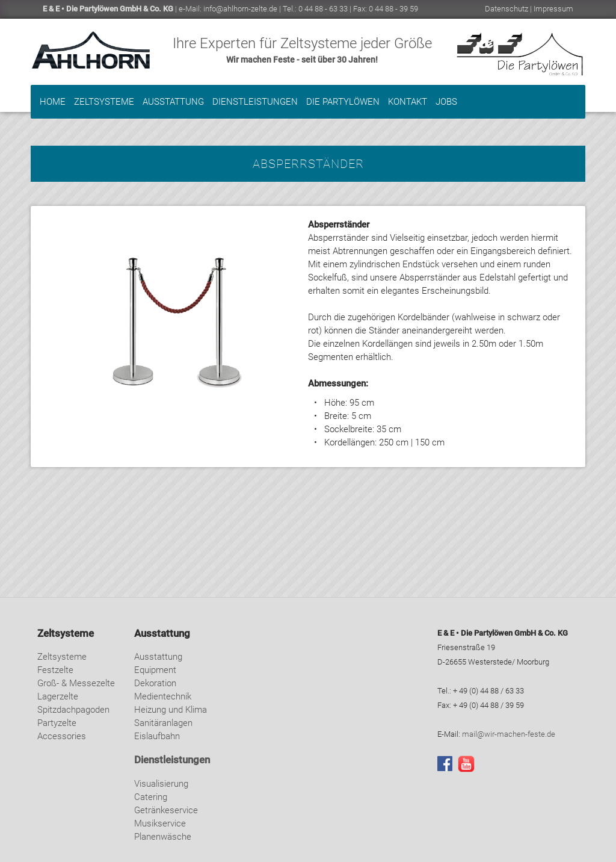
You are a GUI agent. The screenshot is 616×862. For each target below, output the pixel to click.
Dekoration (155, 683)
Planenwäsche (163, 837)
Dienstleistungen (255, 102)
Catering (151, 797)
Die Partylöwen (343, 102)
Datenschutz (507, 9)
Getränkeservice (166, 810)
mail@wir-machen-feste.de (509, 734)
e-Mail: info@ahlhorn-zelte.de (228, 9)
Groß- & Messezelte (76, 683)
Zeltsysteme (104, 102)
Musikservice (160, 823)
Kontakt (408, 102)
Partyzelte (57, 723)
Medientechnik (163, 696)
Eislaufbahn (157, 736)
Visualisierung (161, 784)
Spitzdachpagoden (73, 710)
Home (53, 102)
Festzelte (55, 670)
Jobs (446, 102)
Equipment (155, 670)
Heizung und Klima (171, 710)
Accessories (62, 736)
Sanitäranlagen (163, 723)
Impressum (553, 9)
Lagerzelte (58, 696)
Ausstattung (173, 102)
